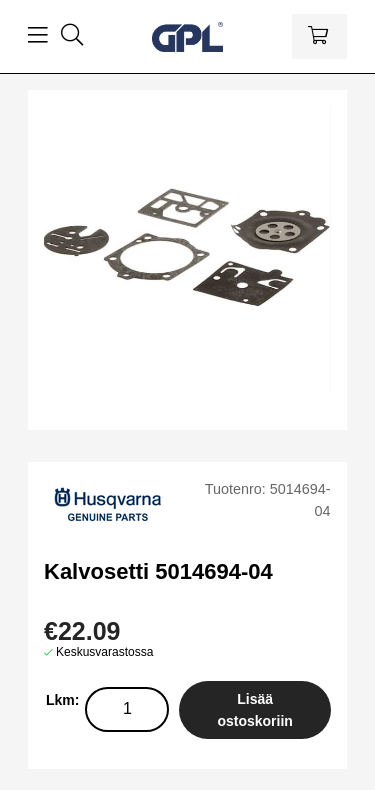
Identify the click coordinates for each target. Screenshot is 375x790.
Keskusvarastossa (104, 652)
